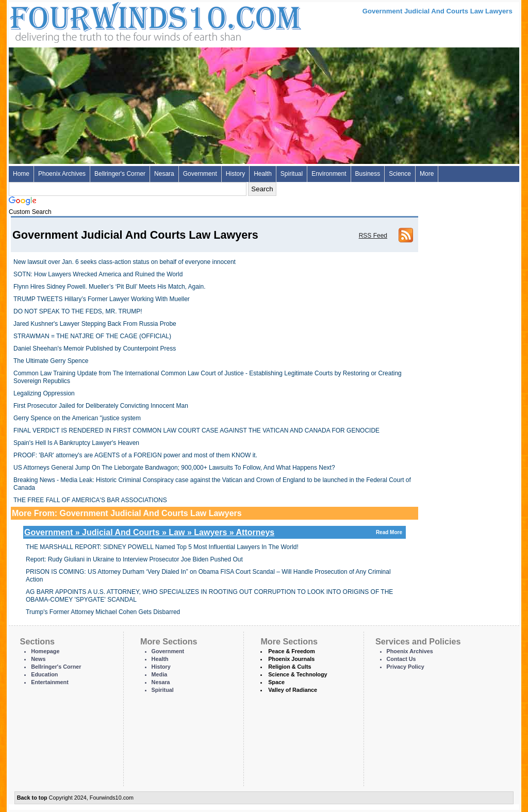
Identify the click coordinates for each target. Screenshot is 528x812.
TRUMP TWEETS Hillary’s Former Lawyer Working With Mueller (102, 299)
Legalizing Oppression (44, 393)
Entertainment (50, 682)
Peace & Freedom (292, 651)
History (235, 174)
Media (160, 674)
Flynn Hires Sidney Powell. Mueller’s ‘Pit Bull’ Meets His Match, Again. (110, 287)
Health (263, 174)
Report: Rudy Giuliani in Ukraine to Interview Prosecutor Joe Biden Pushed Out (134, 559)
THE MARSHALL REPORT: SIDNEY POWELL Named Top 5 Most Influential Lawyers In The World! (162, 547)
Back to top (32, 798)
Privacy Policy (406, 667)
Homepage (45, 651)
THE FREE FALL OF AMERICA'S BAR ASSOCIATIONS (90, 500)
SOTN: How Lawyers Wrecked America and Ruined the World (98, 274)
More (427, 174)
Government (200, 174)
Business (368, 174)
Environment (329, 174)
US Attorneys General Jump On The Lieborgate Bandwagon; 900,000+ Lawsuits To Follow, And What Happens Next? (174, 468)
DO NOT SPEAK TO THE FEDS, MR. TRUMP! (78, 311)
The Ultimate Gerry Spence (51, 361)
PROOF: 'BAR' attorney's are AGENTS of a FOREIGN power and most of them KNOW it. (135, 455)
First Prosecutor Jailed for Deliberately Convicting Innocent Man (101, 406)
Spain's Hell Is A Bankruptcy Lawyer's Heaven (76, 443)
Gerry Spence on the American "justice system (77, 418)
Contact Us (401, 659)
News (38, 659)
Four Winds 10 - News (112, 20)
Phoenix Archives (62, 174)
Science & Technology (298, 674)
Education (44, 674)
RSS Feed (373, 236)
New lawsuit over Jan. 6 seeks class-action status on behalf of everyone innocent (125, 262)
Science (400, 174)
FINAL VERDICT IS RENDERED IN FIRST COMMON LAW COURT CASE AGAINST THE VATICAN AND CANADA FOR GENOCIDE (196, 430)
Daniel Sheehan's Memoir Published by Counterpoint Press (95, 349)
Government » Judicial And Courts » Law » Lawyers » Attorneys (214, 532)
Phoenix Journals (291, 659)
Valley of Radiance (293, 690)
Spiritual (292, 174)
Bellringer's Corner (120, 174)
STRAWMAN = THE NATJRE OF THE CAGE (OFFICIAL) (92, 336)
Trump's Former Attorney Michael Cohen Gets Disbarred (103, 612)
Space (276, 682)
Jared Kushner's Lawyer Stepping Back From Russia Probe (95, 324)
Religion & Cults (290, 667)
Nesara (164, 174)
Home (21, 174)
